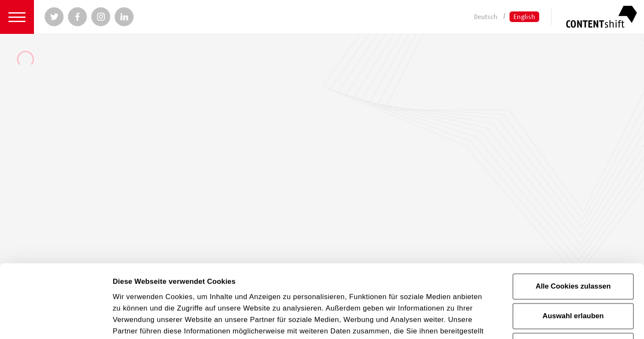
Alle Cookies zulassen (573, 210)
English (524, 17)
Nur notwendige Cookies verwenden (573, 275)
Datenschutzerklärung (301, 278)
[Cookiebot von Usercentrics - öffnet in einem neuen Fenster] (55, 322)
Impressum (388, 278)
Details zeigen (137, 321)
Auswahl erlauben (573, 240)
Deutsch (486, 17)
